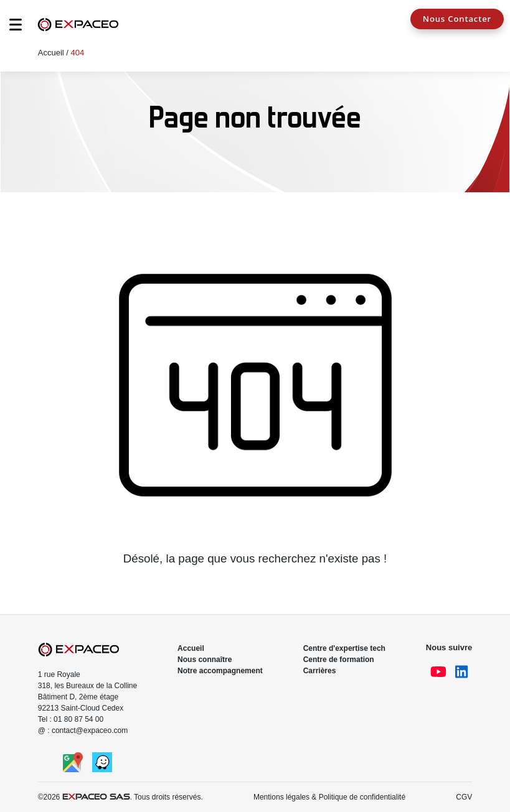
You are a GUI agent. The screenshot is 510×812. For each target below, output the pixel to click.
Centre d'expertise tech (344, 648)
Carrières (320, 671)
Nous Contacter (457, 19)
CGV (464, 797)
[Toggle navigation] (9, 28)
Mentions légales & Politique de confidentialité (329, 797)
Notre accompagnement (220, 671)
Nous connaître (205, 660)
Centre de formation (339, 660)
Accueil (51, 53)
